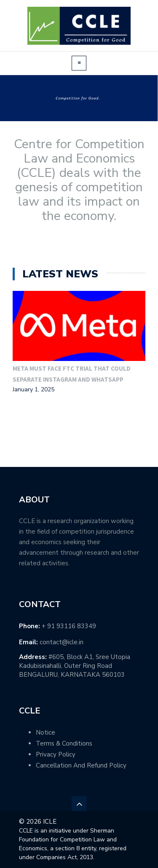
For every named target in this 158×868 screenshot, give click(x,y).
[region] (79, 98)
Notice (46, 732)
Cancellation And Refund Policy (81, 765)
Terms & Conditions (64, 743)
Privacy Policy (56, 754)
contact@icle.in (62, 642)
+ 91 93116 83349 (69, 626)
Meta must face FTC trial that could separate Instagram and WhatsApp (72, 374)
